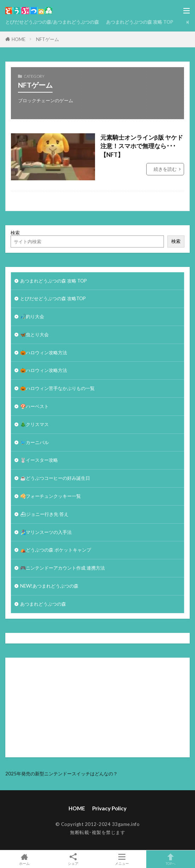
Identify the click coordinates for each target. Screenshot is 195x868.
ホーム (24, 859)
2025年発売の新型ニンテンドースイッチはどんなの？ (61, 774)
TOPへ (171, 859)
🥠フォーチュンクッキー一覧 (51, 496)
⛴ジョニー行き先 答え (44, 514)
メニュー (122, 859)
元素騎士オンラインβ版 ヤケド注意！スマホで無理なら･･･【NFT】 (142, 146)
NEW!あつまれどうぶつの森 (49, 586)
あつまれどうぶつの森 (43, 604)
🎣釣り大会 (32, 316)
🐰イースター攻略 (39, 460)
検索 (15, 233)
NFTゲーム (48, 39)
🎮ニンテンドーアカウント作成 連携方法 (63, 568)
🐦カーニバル (34, 442)
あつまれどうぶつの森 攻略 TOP (140, 22)
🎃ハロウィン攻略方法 (44, 353)
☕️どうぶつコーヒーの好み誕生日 (55, 478)
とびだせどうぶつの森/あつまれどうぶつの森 (52, 22)
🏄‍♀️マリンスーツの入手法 (46, 532)
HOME (19, 39)
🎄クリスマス (34, 424)
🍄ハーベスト (34, 406)
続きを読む (165, 169)
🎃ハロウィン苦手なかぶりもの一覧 (57, 388)
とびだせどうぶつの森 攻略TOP (53, 298)
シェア (73, 859)
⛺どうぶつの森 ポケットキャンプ (56, 550)
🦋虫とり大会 (34, 334)
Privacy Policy (109, 808)
